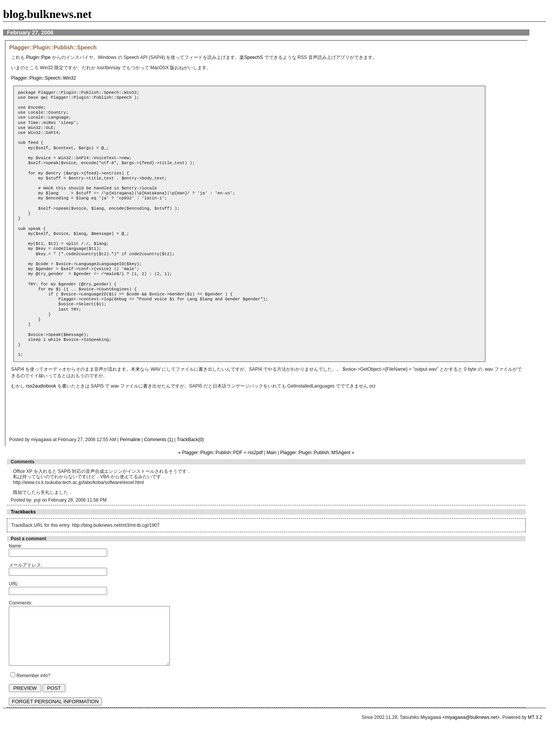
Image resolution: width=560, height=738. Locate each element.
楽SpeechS (251, 57)
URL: (14, 584)
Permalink (130, 440)
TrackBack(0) (190, 440)
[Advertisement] (162, 415)
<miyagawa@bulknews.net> (471, 729)
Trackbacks (23, 512)
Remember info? (33, 687)
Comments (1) (158, 440)
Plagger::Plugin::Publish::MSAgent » (317, 453)
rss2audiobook (41, 386)
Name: (15, 546)
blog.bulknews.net (47, 14)
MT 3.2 (535, 729)
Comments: (20, 603)
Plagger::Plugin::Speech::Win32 (43, 78)
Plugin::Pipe (38, 57)
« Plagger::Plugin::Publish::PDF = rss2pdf (221, 453)
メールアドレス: (25, 565)
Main (272, 453)
